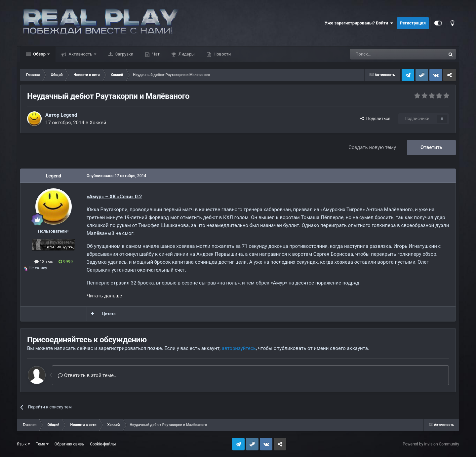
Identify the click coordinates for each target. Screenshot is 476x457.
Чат (155, 54)
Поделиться (375, 118)
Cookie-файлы (103, 444)
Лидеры (186, 54)
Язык (23, 444)
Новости (222, 54)
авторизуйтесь (239, 348)
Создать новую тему (372, 147)
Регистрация (413, 23)
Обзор (39, 54)
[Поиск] (383, 54)
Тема (42, 444)
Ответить (431, 147)
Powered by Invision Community (431, 444)
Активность (80, 54)
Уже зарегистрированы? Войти (359, 23)
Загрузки (124, 54)
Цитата (109, 314)
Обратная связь (69, 444)
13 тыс (44, 262)
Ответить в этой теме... (88, 375)
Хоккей (98, 123)
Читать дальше (104, 296)
